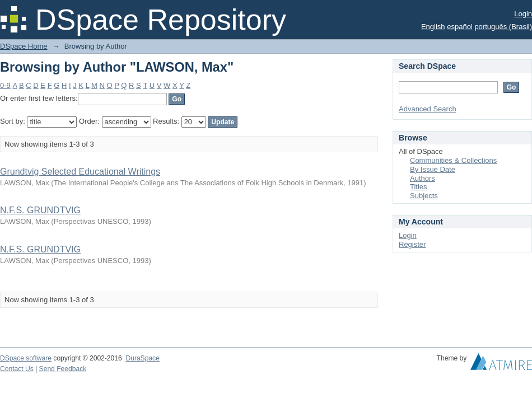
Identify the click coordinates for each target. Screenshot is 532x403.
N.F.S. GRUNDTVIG (40, 210)
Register (412, 244)
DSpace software (26, 358)
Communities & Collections (453, 160)
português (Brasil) (503, 27)
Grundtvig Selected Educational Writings (80, 172)
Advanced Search (428, 109)
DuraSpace (142, 358)
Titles (419, 187)
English (433, 27)
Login (523, 14)
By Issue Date (433, 169)
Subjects (424, 196)
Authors (423, 178)
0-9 (5, 85)
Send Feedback (63, 369)
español (460, 27)
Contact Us (17, 369)
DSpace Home (24, 46)
